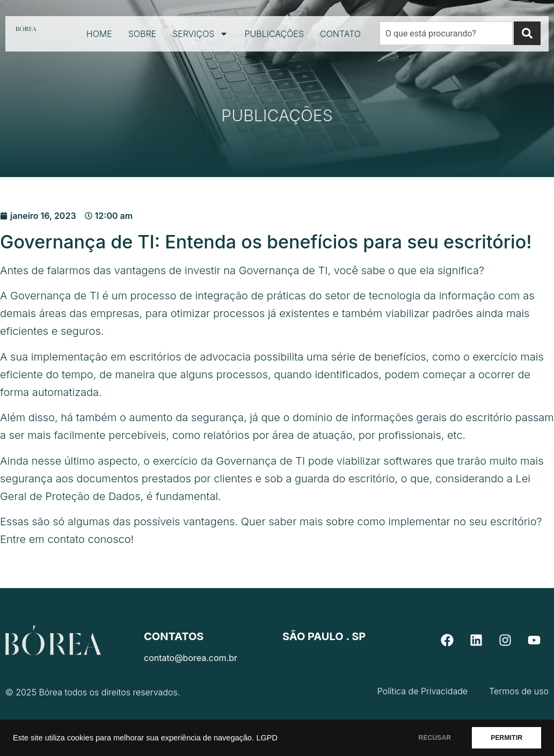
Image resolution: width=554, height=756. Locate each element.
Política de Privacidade (422, 691)
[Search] (527, 33)
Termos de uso (519, 691)
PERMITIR (506, 738)
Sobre (142, 34)
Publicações (274, 34)
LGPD (267, 738)
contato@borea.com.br (191, 658)
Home (99, 34)
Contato (340, 34)
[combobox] (446, 33)
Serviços (200, 34)
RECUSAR (435, 738)
